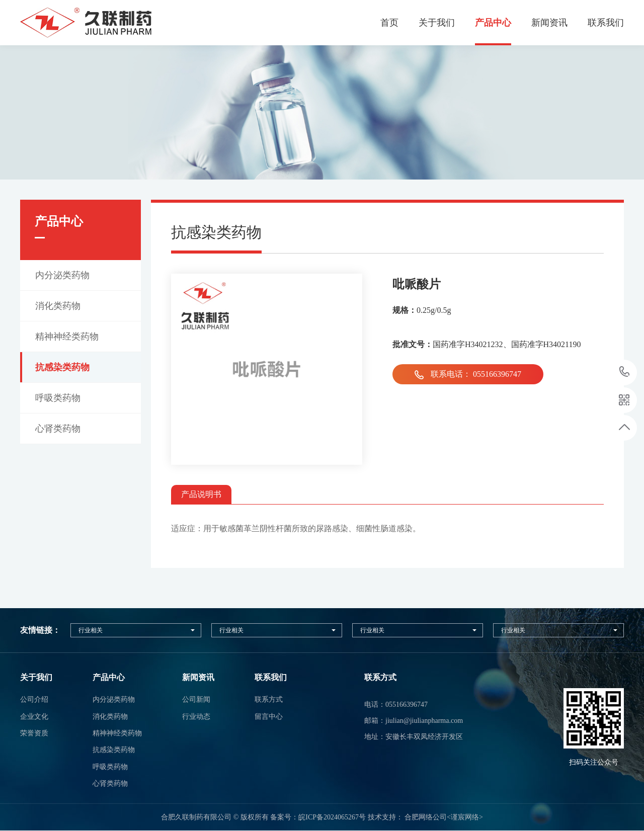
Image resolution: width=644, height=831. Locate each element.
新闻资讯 (549, 23)
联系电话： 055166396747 (468, 375)
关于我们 (437, 23)
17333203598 (625, 372)
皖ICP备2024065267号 (332, 817)
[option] (322, 112)
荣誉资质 (34, 733)
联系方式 (269, 699)
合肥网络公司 (426, 817)
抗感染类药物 (114, 750)
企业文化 (34, 717)
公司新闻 (196, 699)
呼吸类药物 (110, 767)
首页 (389, 23)
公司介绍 (34, 699)
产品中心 (493, 23)
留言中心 (269, 717)
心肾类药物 (110, 783)
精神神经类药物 (117, 733)
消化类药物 (110, 717)
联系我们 (606, 23)
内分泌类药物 (114, 699)
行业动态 (196, 717)
